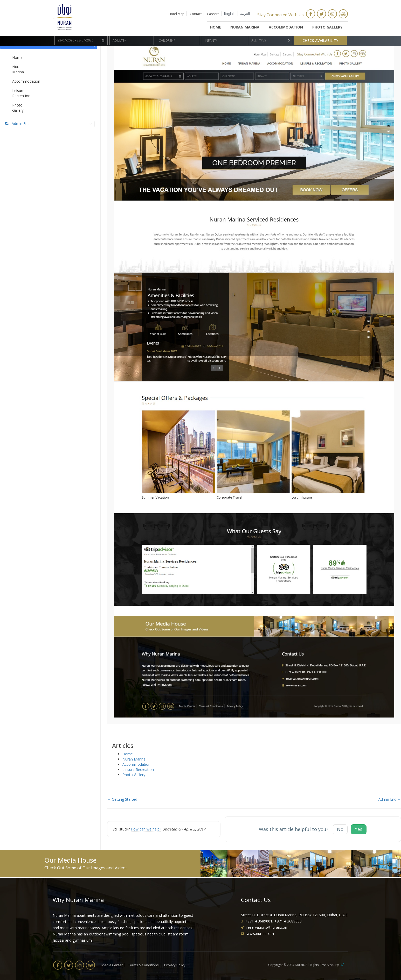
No (340, 829)
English (230, 13)
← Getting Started (122, 799)
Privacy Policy (175, 965)
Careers (213, 14)
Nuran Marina (245, 27)
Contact (196, 14)
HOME (216, 27)
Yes (359, 829)
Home (17, 57)
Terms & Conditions (143, 965)
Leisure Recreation (17, 93)
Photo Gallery (327, 27)
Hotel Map (177, 14)
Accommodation (286, 27)
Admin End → (390, 799)
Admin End (53, 124)
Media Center (112, 965)
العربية (245, 13)
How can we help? (146, 829)
